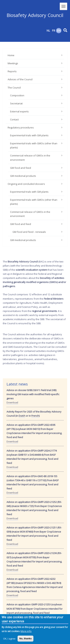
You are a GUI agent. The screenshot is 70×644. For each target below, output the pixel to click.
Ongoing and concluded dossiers (26, 184)
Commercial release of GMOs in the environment (30, 158)
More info (26, 632)
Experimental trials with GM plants (29, 135)
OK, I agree (9, 640)
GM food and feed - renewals (29, 232)
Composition (17, 95)
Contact (14, 119)
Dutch (22, 416)
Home (11, 55)
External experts (19, 111)
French (35, 416)
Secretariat (16, 103)
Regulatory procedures (21, 127)
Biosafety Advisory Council (35, 15)
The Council (14, 88)
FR (53, 31)
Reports (12, 71)
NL (48, 31)
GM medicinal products (23, 176)
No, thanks (25, 640)
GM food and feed (21, 168)
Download (12, 402)
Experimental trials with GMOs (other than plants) (34, 145)
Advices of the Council (20, 79)
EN (59, 31)
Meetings (13, 63)
